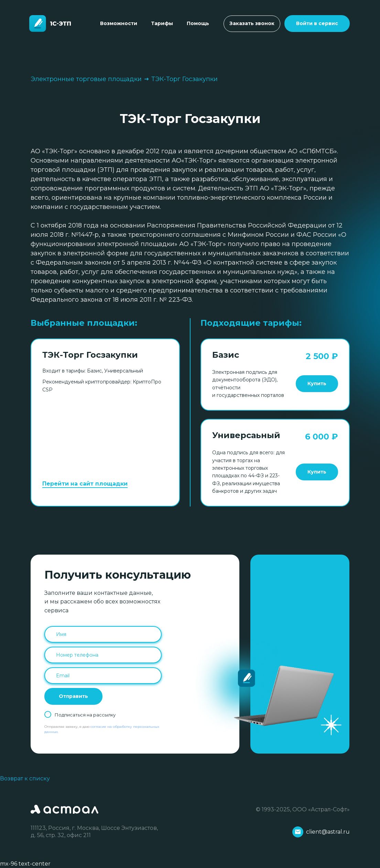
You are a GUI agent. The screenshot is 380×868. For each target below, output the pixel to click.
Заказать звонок (252, 23)
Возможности (119, 23)
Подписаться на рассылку (85, 715)
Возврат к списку (25, 778)
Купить (317, 383)
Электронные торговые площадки (86, 79)
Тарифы (162, 23)
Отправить (73, 696)
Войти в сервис (317, 23)
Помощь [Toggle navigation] (198, 23)
